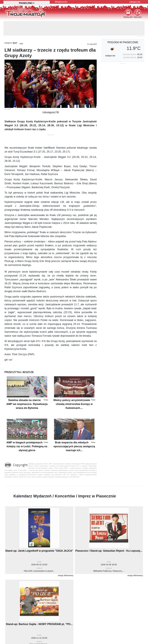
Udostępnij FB (51, 112)
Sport (15, 43)
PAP (21, 44)
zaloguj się (135, 2)
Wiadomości (61, 2)
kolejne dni (110, 56)
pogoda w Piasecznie (123, 42)
